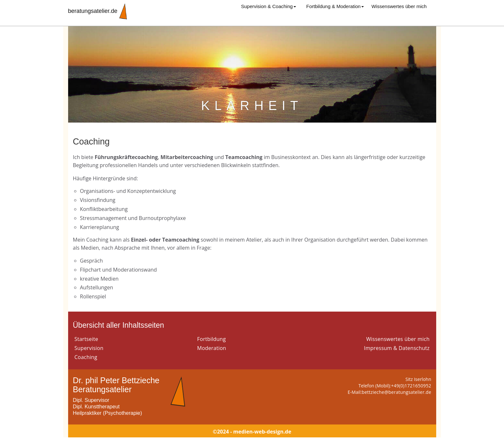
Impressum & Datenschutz (397, 348)
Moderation (212, 348)
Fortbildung (212, 339)
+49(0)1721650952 (411, 386)
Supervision (89, 348)
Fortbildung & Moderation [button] (335, 6)
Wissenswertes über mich (399, 6)
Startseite (86, 339)
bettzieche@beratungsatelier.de (396, 392)
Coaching (86, 357)
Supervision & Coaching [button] (269, 6)
